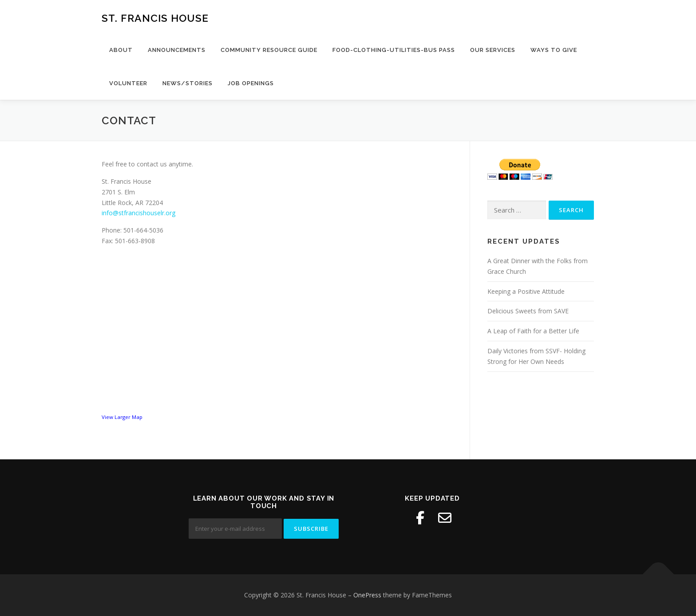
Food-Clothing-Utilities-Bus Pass (394, 50)
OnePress (367, 595)
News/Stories (188, 83)
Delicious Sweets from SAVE (528, 311)
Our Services (493, 50)
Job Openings (251, 83)
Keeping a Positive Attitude (526, 291)
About (121, 50)
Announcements (177, 50)
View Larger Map (122, 417)
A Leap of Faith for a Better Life (533, 331)
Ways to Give (554, 50)
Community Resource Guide (269, 50)
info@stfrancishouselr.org (138, 213)
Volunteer (128, 83)
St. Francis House (155, 18)
